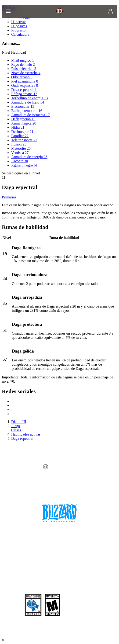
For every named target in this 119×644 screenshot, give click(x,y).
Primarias (9, 197)
